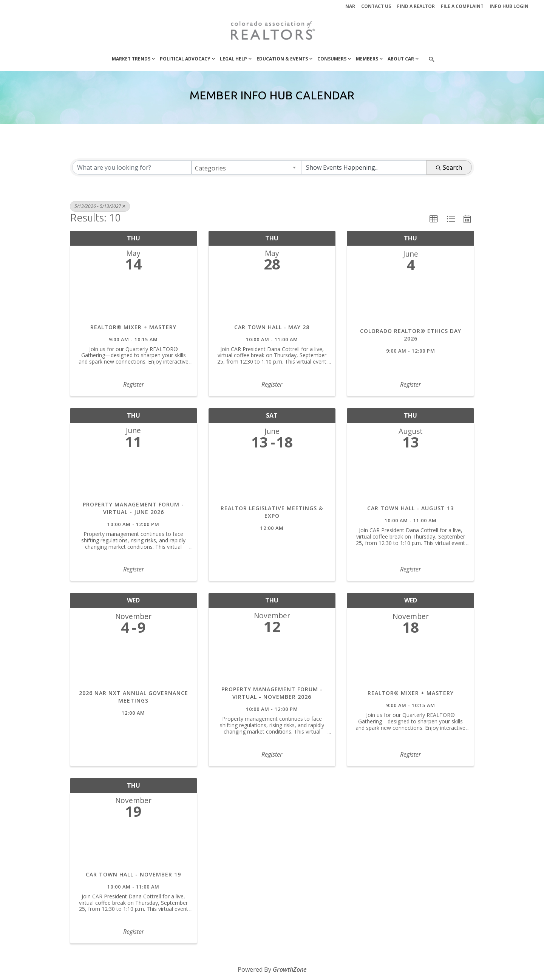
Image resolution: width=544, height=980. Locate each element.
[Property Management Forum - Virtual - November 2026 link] (272, 662)
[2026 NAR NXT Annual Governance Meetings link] (134, 664)
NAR (350, 6)
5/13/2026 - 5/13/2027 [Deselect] (100, 206)
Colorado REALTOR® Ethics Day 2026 (411, 335)
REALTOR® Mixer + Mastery (133, 327)
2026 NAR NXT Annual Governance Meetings (134, 697)
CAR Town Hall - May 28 (272, 327)
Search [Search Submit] (449, 167)
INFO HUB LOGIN (509, 6)
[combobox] (246, 167)
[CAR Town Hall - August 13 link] (410, 479)
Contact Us (376, 6)
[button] (434, 219)
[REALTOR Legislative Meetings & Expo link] (272, 479)
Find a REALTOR (416, 6)
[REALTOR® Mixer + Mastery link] (134, 299)
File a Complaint (462, 6)
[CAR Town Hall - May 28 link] (272, 299)
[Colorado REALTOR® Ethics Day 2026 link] (410, 302)
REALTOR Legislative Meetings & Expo (272, 512)
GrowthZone (290, 969)
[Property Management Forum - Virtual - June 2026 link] (134, 476)
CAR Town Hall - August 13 (410, 508)
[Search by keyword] (132, 167)
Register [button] (134, 384)
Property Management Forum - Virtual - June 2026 (133, 508)
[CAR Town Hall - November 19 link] (134, 846)
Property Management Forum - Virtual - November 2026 (272, 693)
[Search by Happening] (364, 167)
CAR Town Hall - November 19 (133, 874)
